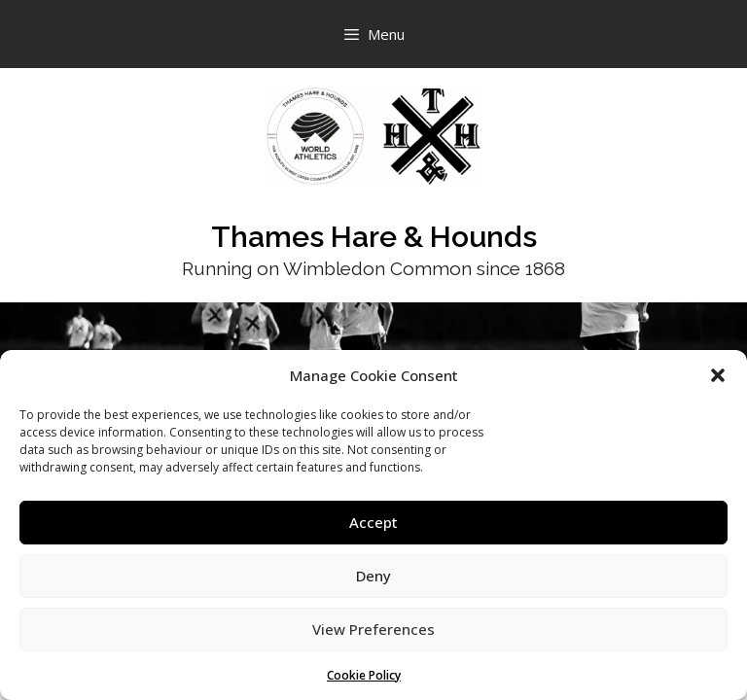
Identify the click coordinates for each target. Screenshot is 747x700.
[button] (718, 375)
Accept (373, 522)
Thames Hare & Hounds (374, 237)
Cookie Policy (364, 675)
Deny (373, 576)
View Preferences (373, 629)
